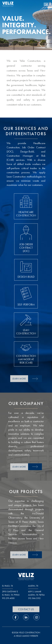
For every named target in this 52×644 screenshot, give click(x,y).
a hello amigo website (26, 636)
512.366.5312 (34, 598)
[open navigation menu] (46, 5)
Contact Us (26, 609)
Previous (42, 44)
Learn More (19, 379)
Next (46, 44)
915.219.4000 (8, 598)
